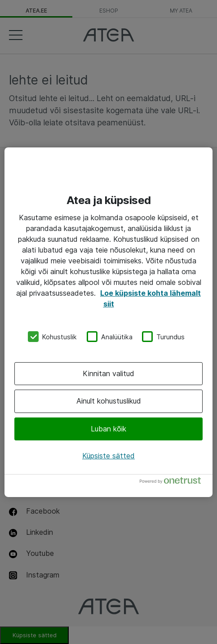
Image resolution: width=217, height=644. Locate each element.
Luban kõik (108, 429)
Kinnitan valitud (108, 373)
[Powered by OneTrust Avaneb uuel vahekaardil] (174, 482)
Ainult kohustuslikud (109, 401)
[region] (108, 322)
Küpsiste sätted (108, 456)
